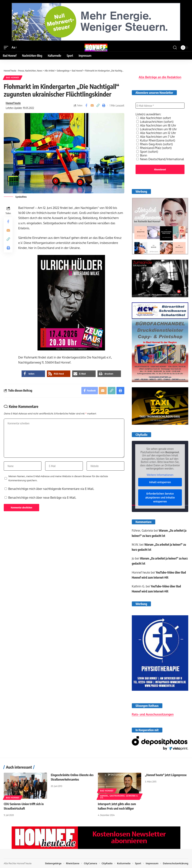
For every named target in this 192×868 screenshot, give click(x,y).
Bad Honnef (13, 78)
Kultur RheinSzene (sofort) (156, 140)
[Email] (92, 106)
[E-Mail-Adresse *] (160, 106)
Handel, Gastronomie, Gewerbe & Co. (119, 797)
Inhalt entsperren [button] (160, 482)
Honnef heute (13, 103)
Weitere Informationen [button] (160, 475)
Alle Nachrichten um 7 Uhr (156, 137)
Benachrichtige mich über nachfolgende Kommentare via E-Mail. (51, 490)
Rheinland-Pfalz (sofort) (154, 148)
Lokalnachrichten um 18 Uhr (157, 129)
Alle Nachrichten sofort (154, 118)
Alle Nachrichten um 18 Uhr (156, 125)
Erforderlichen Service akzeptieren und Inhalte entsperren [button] (160, 497)
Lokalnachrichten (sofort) (155, 122)
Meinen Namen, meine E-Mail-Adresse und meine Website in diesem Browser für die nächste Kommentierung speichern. (58, 479)
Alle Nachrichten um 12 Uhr (156, 133)
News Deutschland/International (160, 159)
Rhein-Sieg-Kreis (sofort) (155, 144)
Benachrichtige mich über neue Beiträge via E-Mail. (42, 498)
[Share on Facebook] (86, 106)
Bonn (142, 155)
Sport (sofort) (147, 152)
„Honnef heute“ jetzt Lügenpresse (166, 775)
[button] (7, 47)
